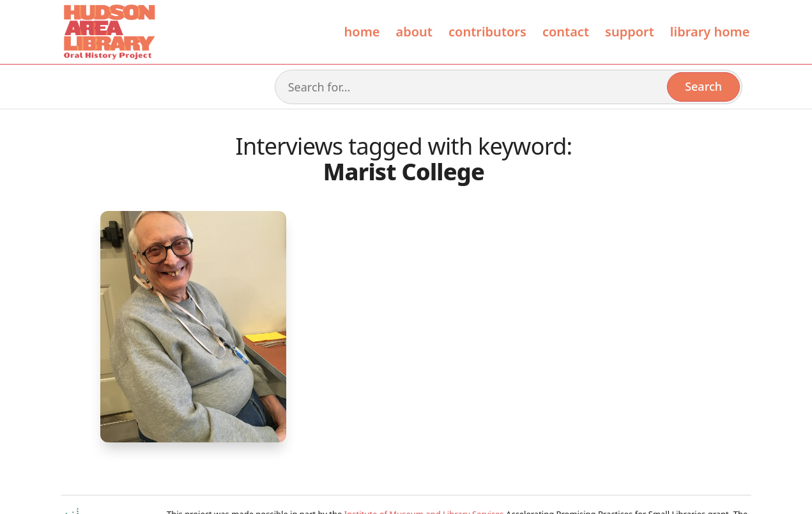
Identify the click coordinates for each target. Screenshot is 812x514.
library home (710, 32)
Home (362, 32)
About (414, 32)
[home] (109, 32)
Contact (566, 32)
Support (630, 32)
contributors (487, 32)
